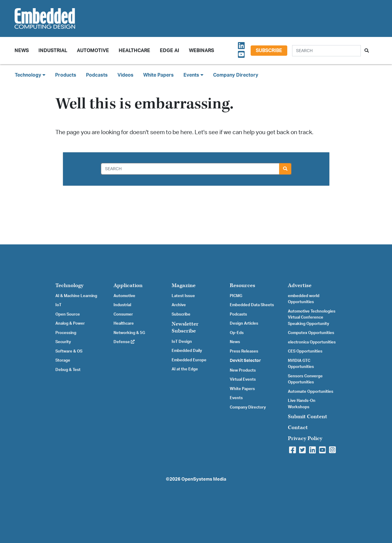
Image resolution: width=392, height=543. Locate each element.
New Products (243, 370)
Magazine (184, 285)
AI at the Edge (185, 369)
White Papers (158, 75)
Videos (125, 75)
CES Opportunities (305, 351)
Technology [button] (30, 75)
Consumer (123, 314)
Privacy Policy (305, 438)
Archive (179, 305)
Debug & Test (68, 370)
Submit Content (308, 417)
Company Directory (236, 75)
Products (66, 75)
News (235, 342)
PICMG (236, 296)
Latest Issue (183, 296)
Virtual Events (243, 379)
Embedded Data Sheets (252, 305)
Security (63, 342)
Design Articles (244, 323)
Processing (66, 333)
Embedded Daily (187, 351)
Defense (124, 342)
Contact (298, 427)
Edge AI (170, 51)
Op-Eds (237, 333)
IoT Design (182, 342)
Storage (63, 360)
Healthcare (134, 51)
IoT (58, 305)
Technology (69, 285)
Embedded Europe (189, 360)
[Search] (326, 51)
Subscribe (269, 51)
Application (128, 285)
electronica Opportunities (312, 342)
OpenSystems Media (204, 479)
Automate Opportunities (311, 392)
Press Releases (244, 351)
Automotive (93, 51)
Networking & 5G (129, 333)
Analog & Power (70, 323)
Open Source (68, 314)
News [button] (22, 51)
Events (236, 398)
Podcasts (97, 75)
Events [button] (193, 75)
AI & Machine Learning (76, 296)
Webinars (201, 51)
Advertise (300, 285)
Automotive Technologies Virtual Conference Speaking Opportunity (312, 318)
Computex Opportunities (311, 333)
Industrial (53, 51)
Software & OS (69, 351)
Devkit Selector (245, 361)
